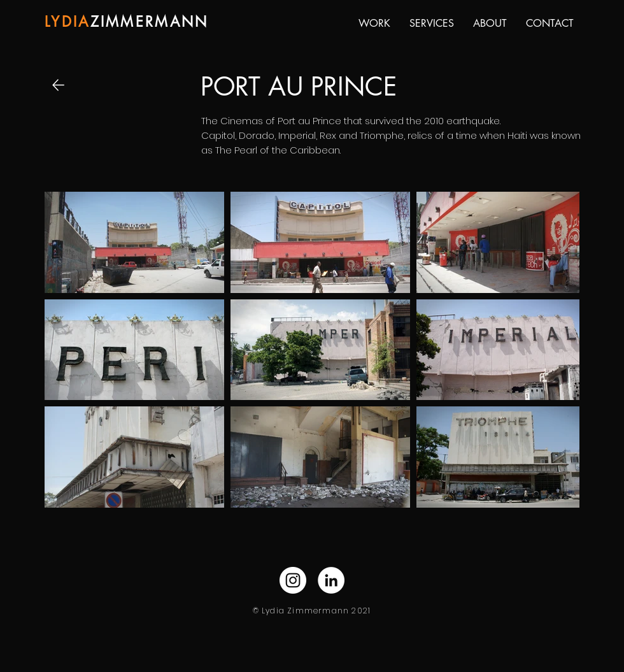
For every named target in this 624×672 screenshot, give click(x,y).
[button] (374, 24)
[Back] (60, 85)
